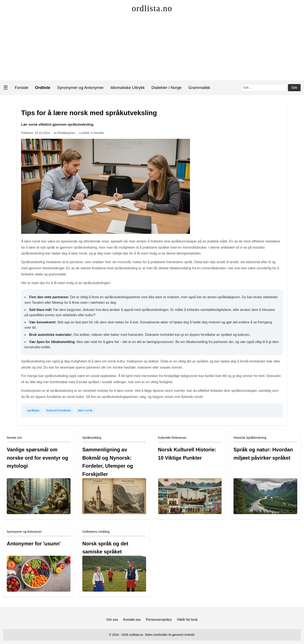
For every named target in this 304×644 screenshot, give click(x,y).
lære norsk (85, 410)
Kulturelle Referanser (172, 438)
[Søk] (264, 88)
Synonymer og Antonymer (81, 88)
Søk (294, 88)
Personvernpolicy (159, 620)
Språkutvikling (92, 438)
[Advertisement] (152, 49)
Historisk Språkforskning (250, 438)
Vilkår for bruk (187, 620)
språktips (33, 410)
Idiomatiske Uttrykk (128, 88)
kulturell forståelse (59, 410)
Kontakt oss (132, 620)
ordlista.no (152, 8)
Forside (22, 88)
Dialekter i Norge (166, 88)
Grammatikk (199, 88)
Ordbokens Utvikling (96, 532)
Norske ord (14, 438)
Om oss (112, 620)
